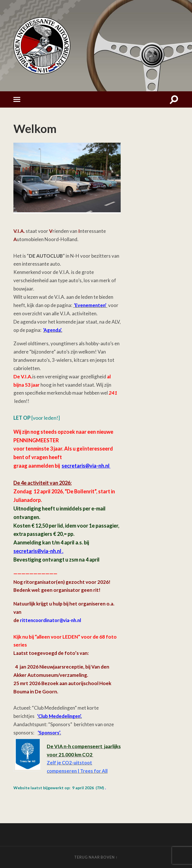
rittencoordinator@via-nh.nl (52, 620)
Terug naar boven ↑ (96, 857)
